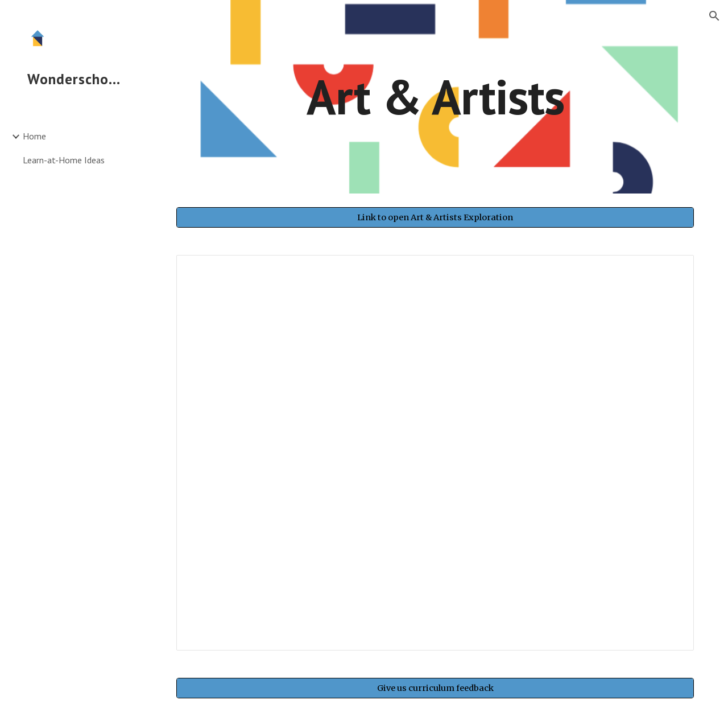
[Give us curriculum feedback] (435, 688)
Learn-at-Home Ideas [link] (64, 160)
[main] (435, 96)
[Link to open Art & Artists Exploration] (435, 217)
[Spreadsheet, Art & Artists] (435, 453)
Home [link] (34, 136)
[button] (714, 16)
